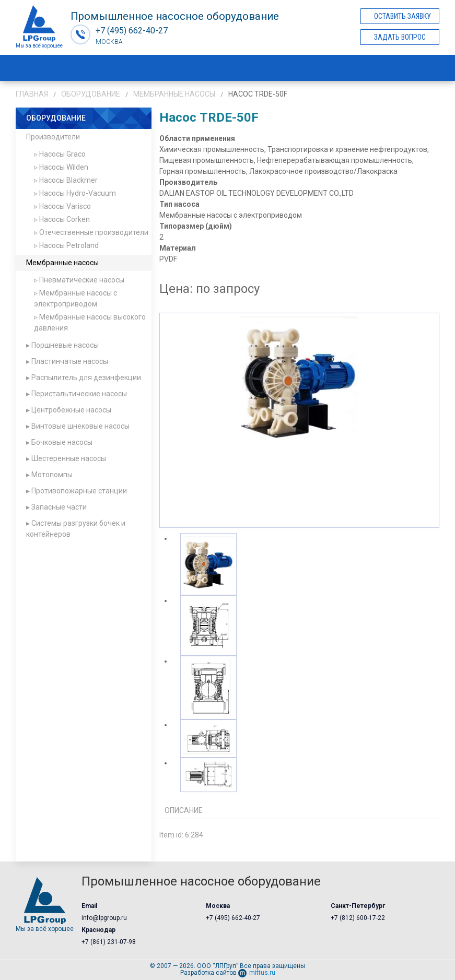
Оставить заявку (402, 16)
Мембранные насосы (174, 94)
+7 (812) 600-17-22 (358, 918)
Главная (32, 94)
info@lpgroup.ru (104, 918)
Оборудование (91, 94)
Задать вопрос (400, 37)
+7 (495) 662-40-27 (233, 918)
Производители (53, 137)
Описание (184, 810)
